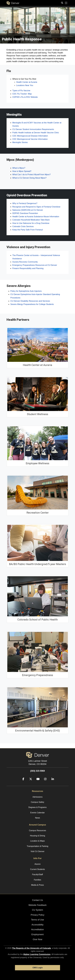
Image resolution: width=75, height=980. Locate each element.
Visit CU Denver (38, 851)
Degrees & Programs (37, 807)
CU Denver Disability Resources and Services (30, 301)
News (37, 818)
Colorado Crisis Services (23, 226)
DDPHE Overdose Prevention (25, 213)
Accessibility (37, 925)
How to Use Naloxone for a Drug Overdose (31, 223)
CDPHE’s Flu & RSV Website (25, 97)
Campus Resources (37, 830)
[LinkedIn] (52, 783)
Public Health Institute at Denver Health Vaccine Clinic (36, 133)
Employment (37, 934)
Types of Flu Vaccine (21, 91)
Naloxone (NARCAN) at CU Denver (28, 210)
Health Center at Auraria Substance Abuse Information (36, 217)
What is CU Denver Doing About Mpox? (29, 178)
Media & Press (37, 885)
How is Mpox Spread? (22, 171)
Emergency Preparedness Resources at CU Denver (35, 265)
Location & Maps (37, 841)
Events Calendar (37, 813)
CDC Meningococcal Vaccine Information (30, 139)
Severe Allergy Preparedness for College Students (32, 304)
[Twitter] (30, 783)
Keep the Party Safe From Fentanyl (28, 230)
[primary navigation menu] (66, 3)
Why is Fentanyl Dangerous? (25, 203)
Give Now (37, 939)
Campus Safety (37, 802)
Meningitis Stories (20, 142)
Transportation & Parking (37, 846)
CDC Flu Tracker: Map (22, 94)
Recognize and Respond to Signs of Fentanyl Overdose (36, 207)
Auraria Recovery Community (25, 262)
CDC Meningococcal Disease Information (30, 136)
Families (38, 880)
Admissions (38, 797)
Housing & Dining (38, 836)
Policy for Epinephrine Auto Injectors (26, 291)
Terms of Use (37, 920)
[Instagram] (44, 783)
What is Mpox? (19, 168)
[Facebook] (22, 783)
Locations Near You (25, 85)
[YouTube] (37, 783)
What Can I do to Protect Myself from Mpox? (32, 175)
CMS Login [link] (37, 968)
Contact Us (37, 900)
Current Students (37, 869)
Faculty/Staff (37, 874)
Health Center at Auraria (27, 82)
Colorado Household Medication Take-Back (31, 220)
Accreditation (37, 930)
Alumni (37, 864)
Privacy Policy (37, 915)
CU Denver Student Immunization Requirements (33, 129)
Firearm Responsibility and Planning (28, 268)
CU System (37, 910)
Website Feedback (37, 905)
